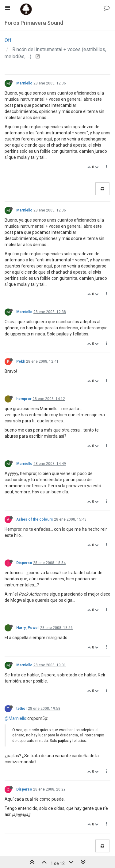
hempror (24, 399)
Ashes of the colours (35, 519)
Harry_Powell (28, 628)
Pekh (21, 361)
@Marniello (15, 718)
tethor (22, 709)
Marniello (24, 83)
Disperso (24, 563)
